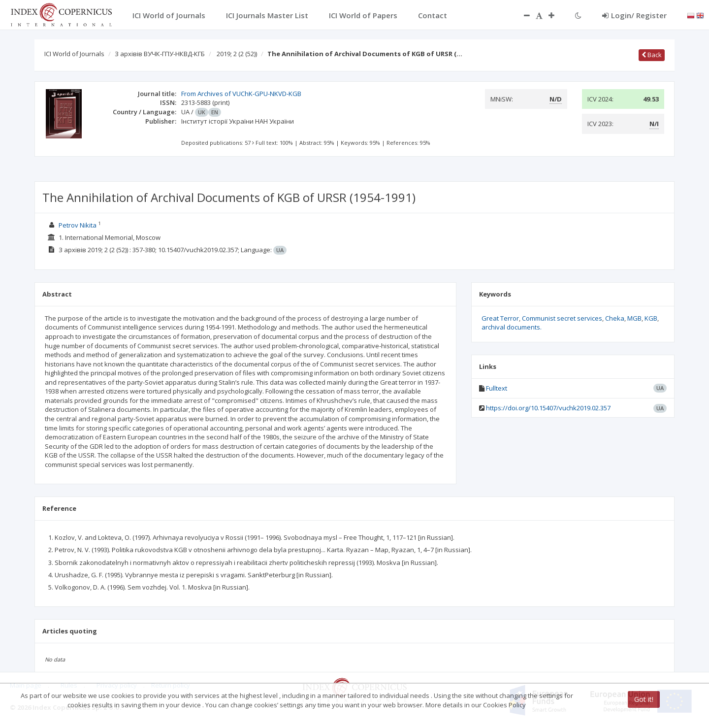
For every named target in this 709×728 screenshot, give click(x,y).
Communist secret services (562, 318)
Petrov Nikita (78, 225)
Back (652, 55)
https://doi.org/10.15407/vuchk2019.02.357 (548, 408)
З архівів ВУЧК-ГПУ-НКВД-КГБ (160, 54)
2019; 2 (237, 54)
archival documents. (512, 327)
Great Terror (500, 318)
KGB (651, 318)
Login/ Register (634, 15)
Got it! (644, 699)
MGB (634, 318)
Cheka (615, 318)
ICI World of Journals (74, 54)
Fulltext (497, 388)
